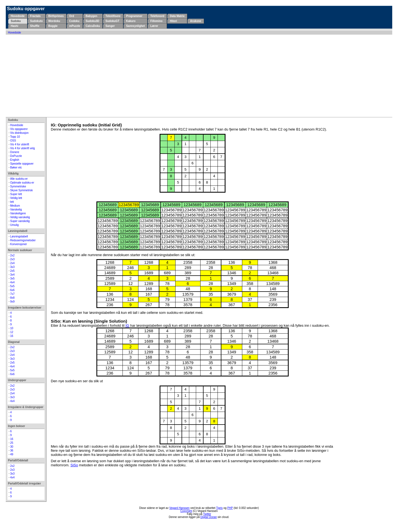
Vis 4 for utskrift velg (23, 148)
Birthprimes (56, 16)
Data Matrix (177, 16)
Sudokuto (37, 21)
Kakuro (131, 21)
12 (12, 332)
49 (12, 454)
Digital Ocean (209, 517)
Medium (15, 206)
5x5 (12, 286)
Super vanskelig (20, 221)
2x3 (12, 259)
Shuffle (35, 26)
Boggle (53, 26)
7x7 (12, 294)
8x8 (12, 298)
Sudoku (16, 21)
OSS (13, 141)
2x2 (12, 255)
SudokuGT (112, 21)
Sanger (110, 26)
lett (12, 202)
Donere (15, 152)
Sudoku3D (92, 21)
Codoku (74, 21)
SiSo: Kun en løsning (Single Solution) (89, 321)
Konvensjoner (19, 244)
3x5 (12, 279)
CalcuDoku (93, 26)
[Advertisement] (199, 76)
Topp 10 (15, 137)
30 (12, 447)
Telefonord (157, 16)
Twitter (207, 514)
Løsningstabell (19, 236)
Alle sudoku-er (19, 179)
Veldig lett (16, 198)
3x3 (12, 267)
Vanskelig (16, 210)
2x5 (12, 271)
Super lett (16, 194)
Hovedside (18, 16)
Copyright (186, 511)
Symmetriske (18, 186)
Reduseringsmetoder (23, 240)
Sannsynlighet (135, 26)
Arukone (196, 21)
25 (12, 443)
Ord (72, 16)
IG (127, 325)
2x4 (12, 263)
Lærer (154, 26)
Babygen (91, 16)
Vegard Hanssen (179, 508)
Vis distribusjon (19, 133)
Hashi (14, 26)
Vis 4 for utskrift (20, 144)
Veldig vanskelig (20, 217)
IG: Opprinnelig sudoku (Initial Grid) (86, 125)
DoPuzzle (16, 156)
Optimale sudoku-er (22, 183)
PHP (230, 508)
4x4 (12, 282)
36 (12, 451)
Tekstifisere (113, 16)
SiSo (74, 465)
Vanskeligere (18, 213)
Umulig (14, 225)
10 (12, 328)
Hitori (173, 21)
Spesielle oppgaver (22, 164)
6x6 (12, 290)
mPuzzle (75, 26)
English (15, 160)
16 (12, 336)
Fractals (35, 16)
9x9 (12, 302)
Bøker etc (16, 167)
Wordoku (54, 21)
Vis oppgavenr (19, 129)
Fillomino (156, 21)
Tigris (219, 508)
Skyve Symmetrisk (21, 190)
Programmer (134, 16)
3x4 (12, 275)
